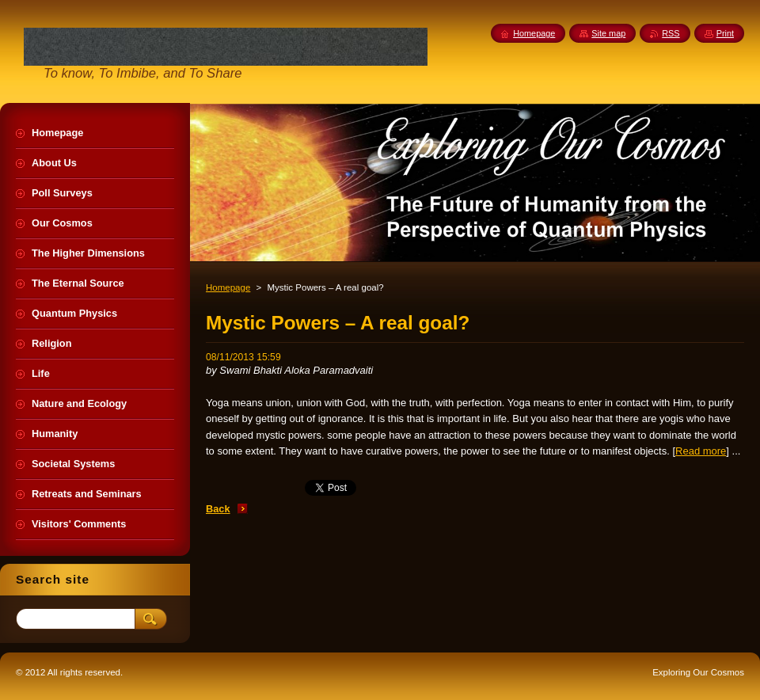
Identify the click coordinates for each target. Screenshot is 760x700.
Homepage (228, 287)
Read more (701, 451)
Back (218, 509)
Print (725, 33)
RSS (671, 33)
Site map (608, 33)
